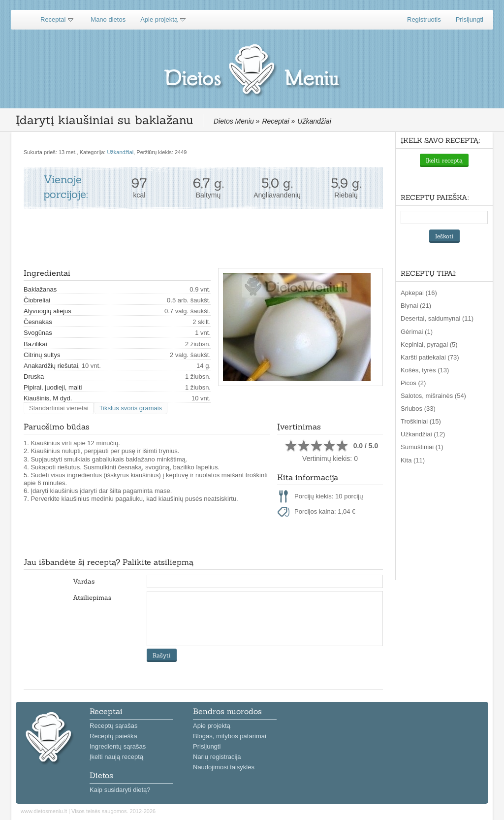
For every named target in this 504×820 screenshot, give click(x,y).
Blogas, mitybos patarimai (230, 736)
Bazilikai (35, 344)
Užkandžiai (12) (423, 434)
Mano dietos (108, 19)
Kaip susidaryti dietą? (120, 790)
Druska (34, 377)
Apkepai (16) (419, 293)
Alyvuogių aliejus (47, 311)
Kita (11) (413, 460)
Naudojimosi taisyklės (224, 767)
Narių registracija (217, 757)
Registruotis (424, 19)
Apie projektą (159, 19)
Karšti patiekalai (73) (430, 357)
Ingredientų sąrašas (118, 746)
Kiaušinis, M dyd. (48, 398)
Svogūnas (38, 333)
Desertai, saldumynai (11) (437, 318)
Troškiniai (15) (421, 421)
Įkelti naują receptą (116, 757)
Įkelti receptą (444, 160)
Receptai (53, 19)
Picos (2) (413, 383)
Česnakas (38, 322)
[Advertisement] (203, 238)
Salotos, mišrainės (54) (433, 396)
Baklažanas (40, 289)
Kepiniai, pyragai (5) (429, 344)
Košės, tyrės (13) (425, 370)
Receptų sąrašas (114, 726)
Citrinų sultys (42, 355)
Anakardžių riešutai (51, 366)
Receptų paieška (113, 736)
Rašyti (162, 655)
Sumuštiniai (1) (422, 447)
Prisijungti (470, 19)
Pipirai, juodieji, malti (53, 387)
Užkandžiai (120, 152)
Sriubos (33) (418, 409)
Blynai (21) (416, 306)
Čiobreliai (37, 300)
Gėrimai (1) (417, 332)
